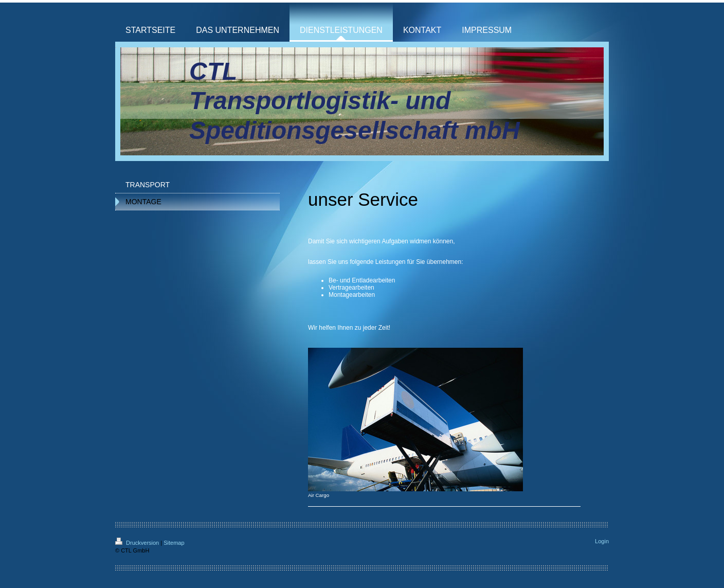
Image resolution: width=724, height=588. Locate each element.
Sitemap (174, 543)
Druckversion (138, 543)
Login (602, 541)
